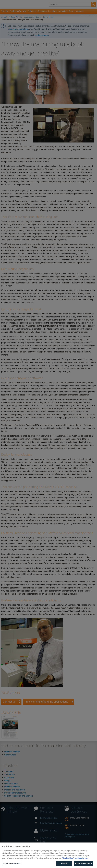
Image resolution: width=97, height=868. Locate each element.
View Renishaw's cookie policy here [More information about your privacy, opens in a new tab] (75, 863)
